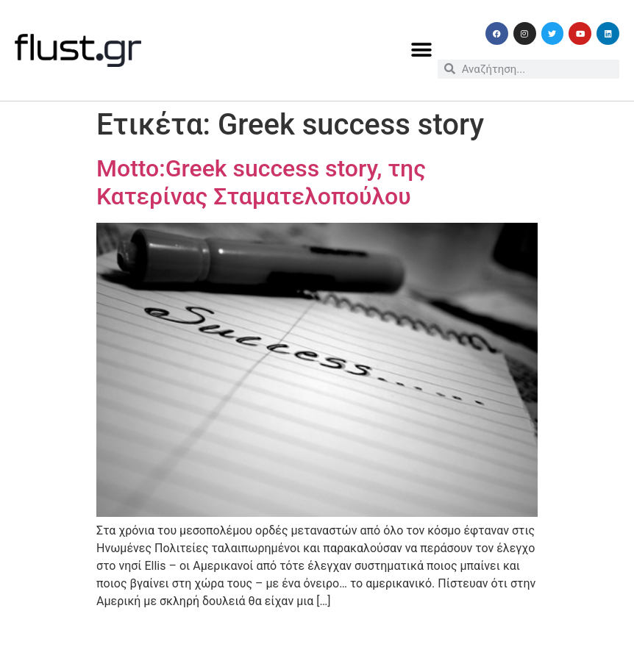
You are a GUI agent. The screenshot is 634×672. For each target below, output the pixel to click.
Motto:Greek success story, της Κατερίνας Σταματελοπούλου (261, 182)
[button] (421, 50)
